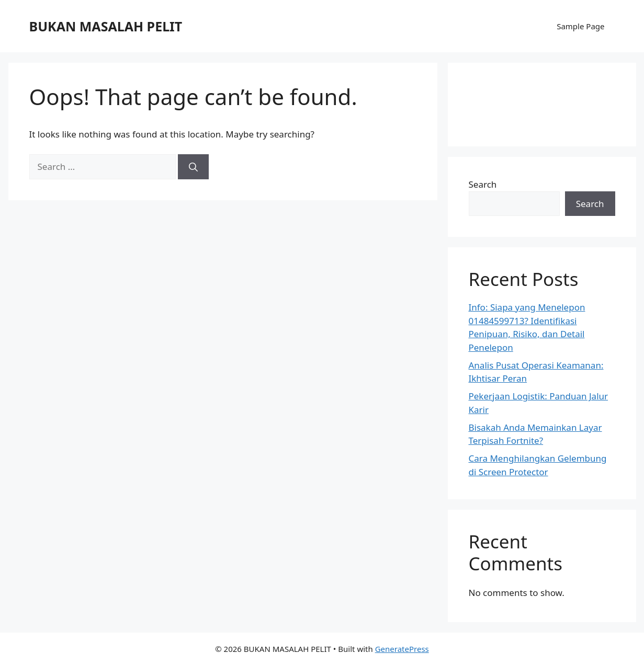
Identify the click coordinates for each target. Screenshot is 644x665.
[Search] (193, 167)
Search (483, 184)
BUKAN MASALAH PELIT (106, 26)
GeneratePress (402, 649)
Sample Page (580, 26)
